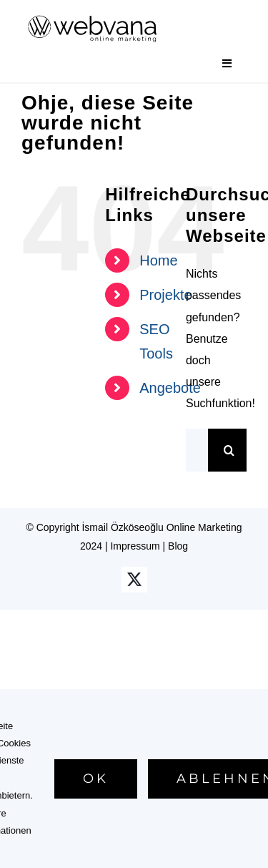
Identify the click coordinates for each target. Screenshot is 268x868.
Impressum (135, 546)
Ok (96, 779)
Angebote (170, 388)
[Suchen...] (197, 450)
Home (158, 260)
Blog (178, 546)
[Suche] (229, 450)
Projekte (165, 295)
